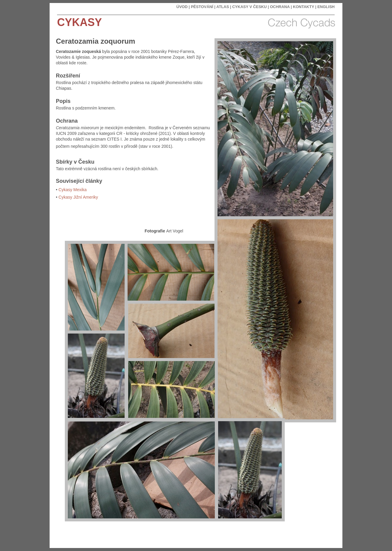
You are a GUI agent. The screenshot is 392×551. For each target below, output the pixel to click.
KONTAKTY (303, 7)
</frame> (305, 533)
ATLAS (223, 7)
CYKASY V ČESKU (249, 7)
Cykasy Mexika (73, 190)
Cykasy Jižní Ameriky (78, 197)
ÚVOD (182, 7)
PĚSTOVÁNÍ (202, 7)
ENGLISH (326, 7)
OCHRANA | (281, 7)
